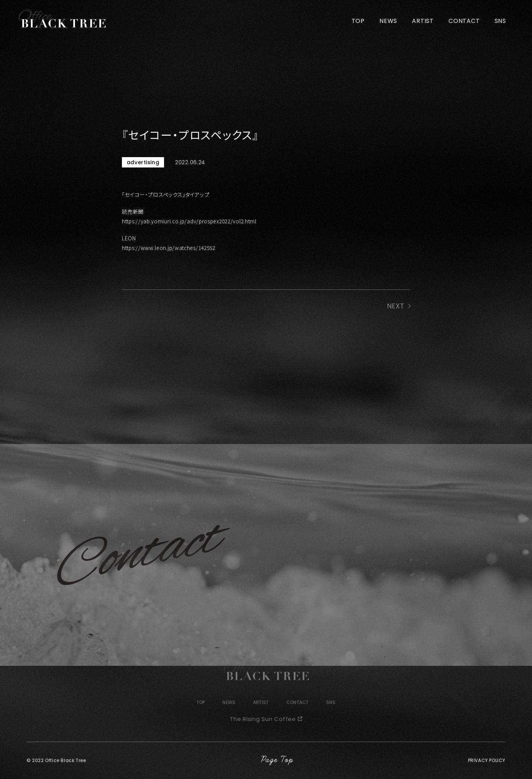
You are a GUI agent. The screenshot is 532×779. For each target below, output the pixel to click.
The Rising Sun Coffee (263, 719)
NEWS (388, 21)
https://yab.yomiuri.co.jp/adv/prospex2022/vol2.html (189, 221)
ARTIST (423, 21)
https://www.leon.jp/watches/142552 (169, 248)
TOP (358, 21)
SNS (500, 21)
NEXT (396, 306)
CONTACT (464, 21)
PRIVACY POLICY (487, 760)
